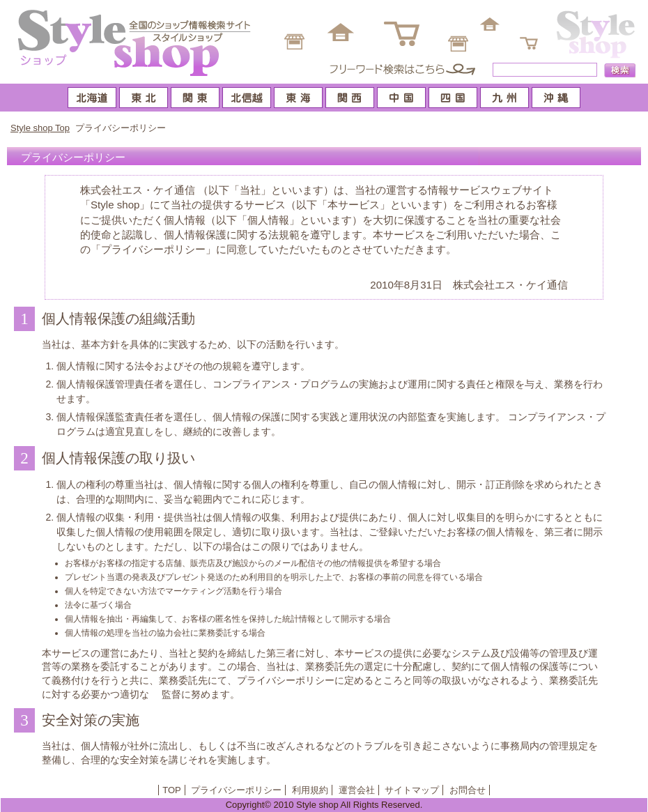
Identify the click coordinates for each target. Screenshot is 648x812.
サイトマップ (412, 790)
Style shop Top (40, 128)
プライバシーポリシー (236, 790)
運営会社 (357, 790)
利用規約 (310, 790)
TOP (172, 790)
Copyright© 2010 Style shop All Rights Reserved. (324, 805)
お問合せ (468, 790)
